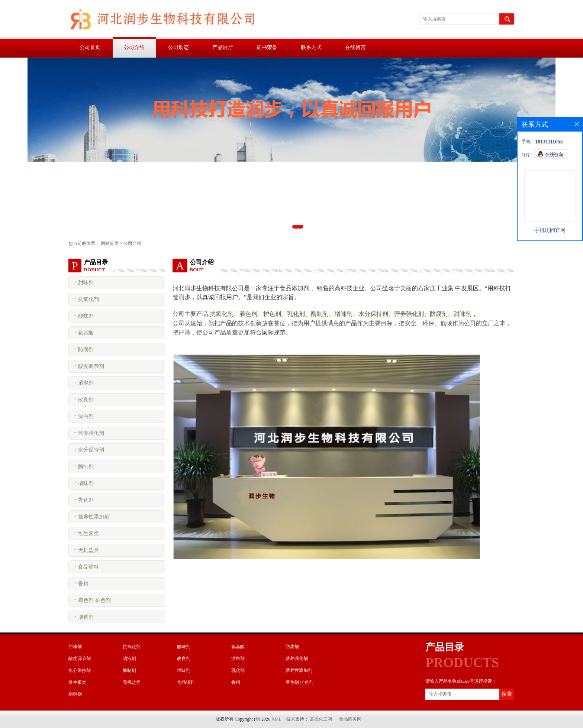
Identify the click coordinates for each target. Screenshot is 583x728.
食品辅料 (88, 567)
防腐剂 (86, 350)
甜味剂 (86, 283)
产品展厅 (223, 47)
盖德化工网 (321, 719)
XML (276, 719)
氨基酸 (86, 333)
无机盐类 (88, 550)
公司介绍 (134, 47)
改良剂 (86, 400)
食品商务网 (350, 719)
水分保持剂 (91, 450)
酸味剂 (86, 316)
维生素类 (88, 533)
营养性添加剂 (94, 517)
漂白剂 (86, 416)
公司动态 (178, 47)
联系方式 (311, 47)
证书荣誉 (267, 47)
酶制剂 (86, 467)
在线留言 (355, 47)
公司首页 (90, 47)
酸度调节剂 (91, 366)
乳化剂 (86, 500)
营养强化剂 (91, 433)
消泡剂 (86, 383)
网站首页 (110, 243)
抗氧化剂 (88, 299)
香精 (83, 584)
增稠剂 (86, 617)
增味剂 (86, 483)
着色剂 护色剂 (94, 600)
